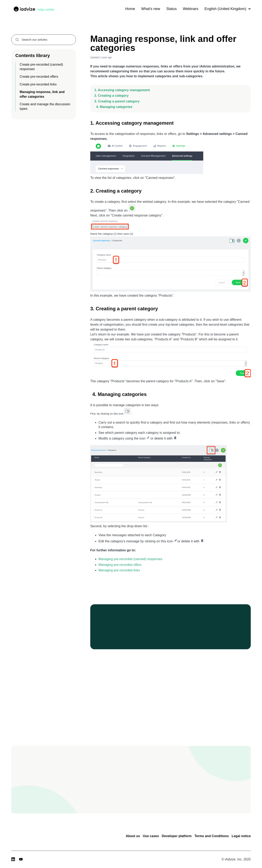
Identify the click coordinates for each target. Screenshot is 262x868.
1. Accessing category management (122, 90)
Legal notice (241, 836)
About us (133, 836)
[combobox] (44, 40)
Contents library (33, 56)
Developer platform (177, 836)
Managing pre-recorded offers (120, 565)
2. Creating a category (111, 96)
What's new (151, 9)
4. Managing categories (113, 107)
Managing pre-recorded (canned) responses (130, 559)
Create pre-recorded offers (39, 77)
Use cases (151, 836)
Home (130, 9)
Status (171, 9)
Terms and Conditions (212, 836)
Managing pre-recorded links (119, 570)
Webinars (191, 9)
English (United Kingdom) (228, 9)
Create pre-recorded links (38, 84)
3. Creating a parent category (117, 101)
